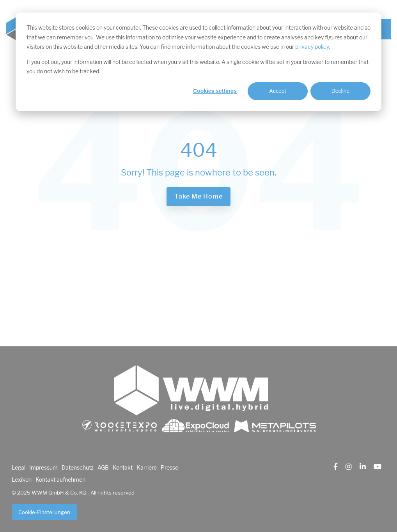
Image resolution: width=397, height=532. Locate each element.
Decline (341, 91)
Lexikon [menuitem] (22, 480)
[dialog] (198, 62)
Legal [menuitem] (19, 468)
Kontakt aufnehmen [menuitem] (60, 480)
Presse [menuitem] (169, 468)
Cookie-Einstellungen (44, 512)
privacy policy (312, 47)
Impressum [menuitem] (43, 468)
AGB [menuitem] (103, 468)
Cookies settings (215, 91)
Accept (278, 91)
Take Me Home (198, 196)
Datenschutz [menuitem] (78, 468)
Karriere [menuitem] (147, 468)
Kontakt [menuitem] (123, 468)
